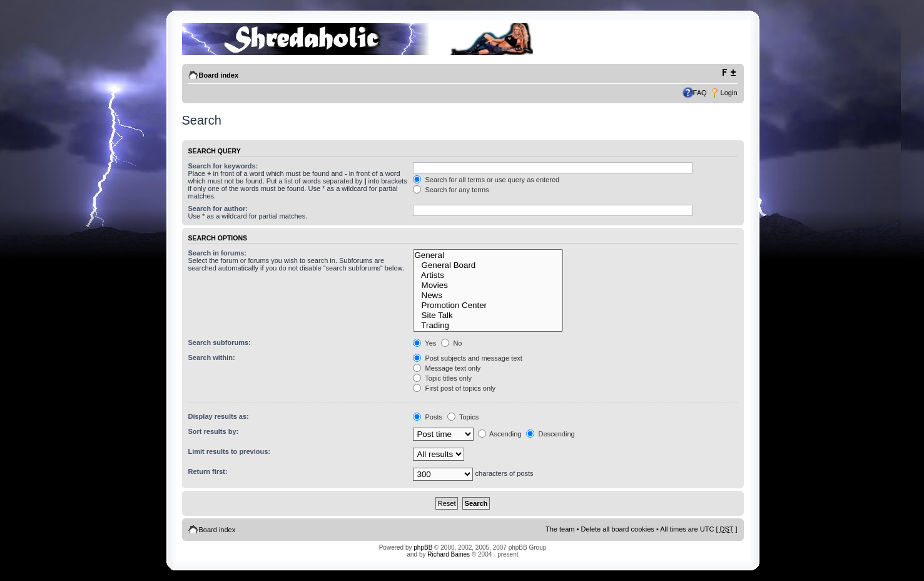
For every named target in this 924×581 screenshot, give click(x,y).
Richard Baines (449, 554)
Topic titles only (442, 378)
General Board (488, 265)
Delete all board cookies (617, 529)
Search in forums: (218, 253)
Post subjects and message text (467, 358)
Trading (488, 326)
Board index (219, 75)
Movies (488, 285)
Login (729, 93)
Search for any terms (451, 190)
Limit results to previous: (229, 451)
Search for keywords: (223, 166)
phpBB (423, 548)
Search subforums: (220, 342)
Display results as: (219, 416)
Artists (488, 275)
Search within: (212, 357)
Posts (428, 417)
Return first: (208, 471)
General (488, 255)
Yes (424, 343)
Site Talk (488, 316)
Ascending (500, 434)
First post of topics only (454, 388)
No (451, 343)
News (488, 296)
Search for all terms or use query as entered (486, 180)
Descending (550, 434)
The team (560, 529)
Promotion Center (488, 306)
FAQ (700, 93)
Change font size (729, 73)
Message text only (447, 368)
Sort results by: (214, 431)
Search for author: (218, 208)
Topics (463, 417)
